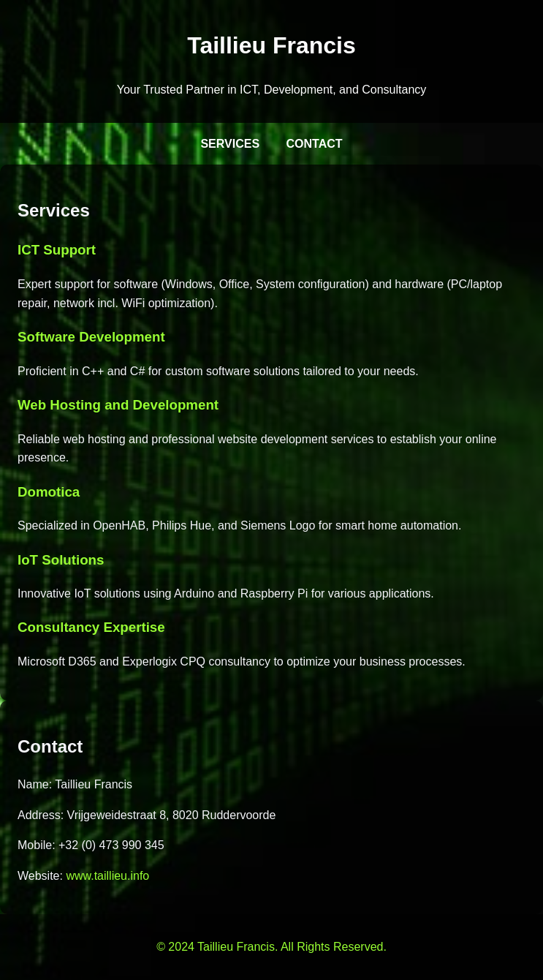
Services (230, 144)
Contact (315, 144)
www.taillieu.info (107, 876)
